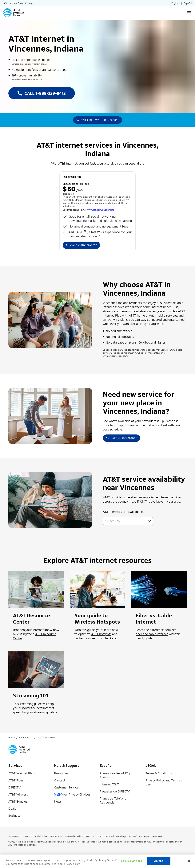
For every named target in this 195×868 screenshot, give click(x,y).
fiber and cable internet (152, 634)
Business (14, 815)
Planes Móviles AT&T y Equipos (115, 775)
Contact (60, 780)
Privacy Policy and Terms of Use (165, 782)
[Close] (189, 861)
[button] (149, 521)
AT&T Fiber (16, 780)
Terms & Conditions (159, 773)
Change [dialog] (29, 3)
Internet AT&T (109, 784)
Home (12, 737)
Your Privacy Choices (72, 794)
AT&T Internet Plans (22, 773)
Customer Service (66, 787)
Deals (12, 808)
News (58, 801)
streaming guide (31, 704)
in (38, 737)
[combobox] (124, 521)
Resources (61, 773)
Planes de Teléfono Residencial (113, 800)
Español (188, 3)
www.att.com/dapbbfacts (100, 210)
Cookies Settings (131, 861)
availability (26, 737)
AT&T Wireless (18, 794)
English (175, 3)
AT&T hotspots (101, 634)
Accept (159, 861)
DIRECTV (14, 787)
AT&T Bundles (18, 801)
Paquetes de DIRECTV (115, 791)
